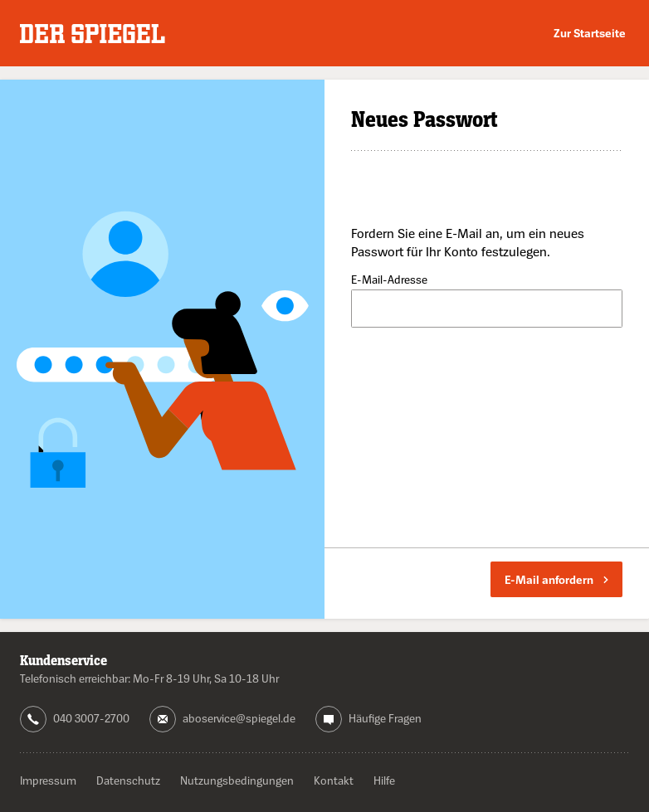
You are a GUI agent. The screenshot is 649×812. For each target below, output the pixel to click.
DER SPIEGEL (93, 34)
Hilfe (384, 780)
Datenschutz (128, 780)
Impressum (48, 780)
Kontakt (334, 780)
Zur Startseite (590, 33)
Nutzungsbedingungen (237, 780)
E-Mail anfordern (556, 579)
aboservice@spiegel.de (239, 718)
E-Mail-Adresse (389, 280)
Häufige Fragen (385, 718)
